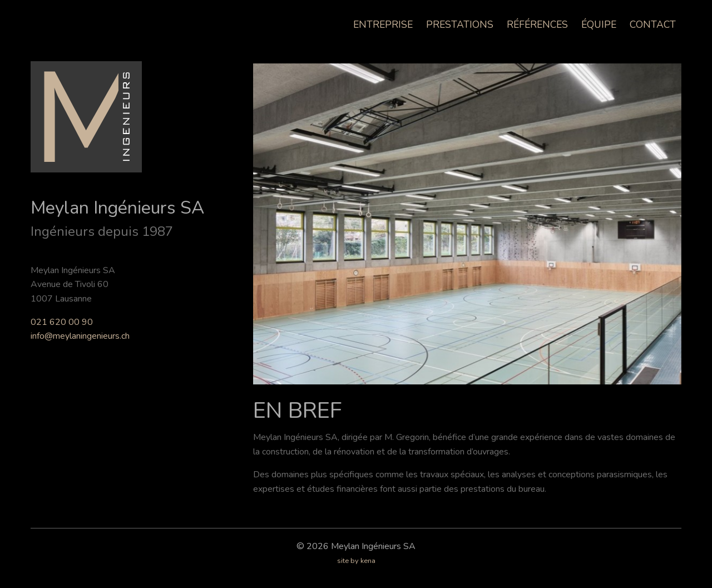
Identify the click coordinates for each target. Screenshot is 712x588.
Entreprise (383, 24)
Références (537, 24)
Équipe (599, 24)
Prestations (460, 24)
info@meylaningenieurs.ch (80, 336)
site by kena (356, 561)
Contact (653, 24)
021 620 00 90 (62, 322)
